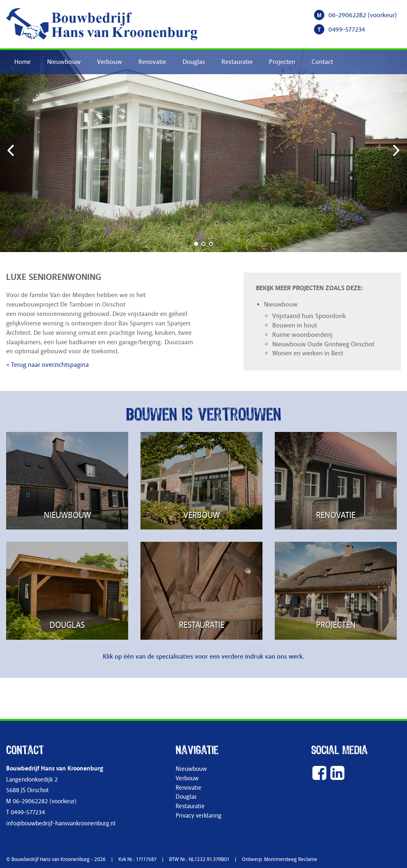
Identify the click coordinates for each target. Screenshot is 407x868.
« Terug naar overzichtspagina (47, 365)
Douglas (194, 62)
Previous (12, 150)
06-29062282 (347, 15)
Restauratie (237, 62)
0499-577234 (347, 30)
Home (23, 62)
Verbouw (110, 62)
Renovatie (152, 62)
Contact (322, 62)
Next (395, 150)
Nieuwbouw (64, 62)
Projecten (282, 62)
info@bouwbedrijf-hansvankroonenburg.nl (61, 824)
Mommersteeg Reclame (291, 859)
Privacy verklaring (199, 816)
